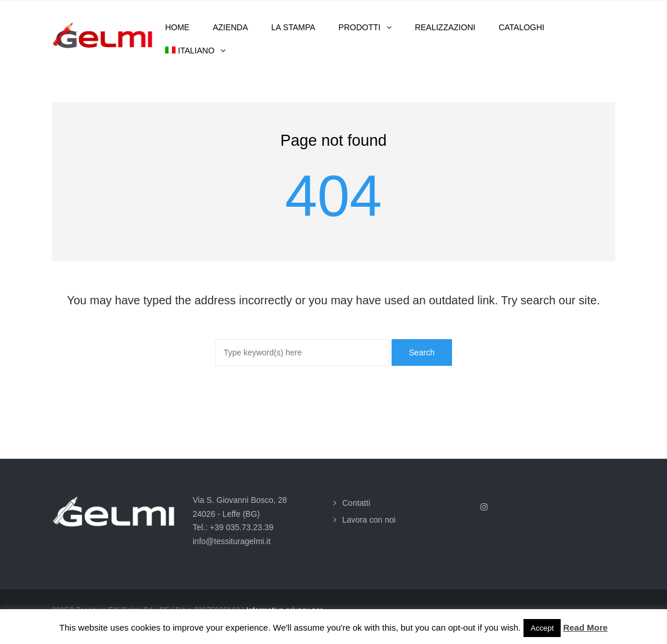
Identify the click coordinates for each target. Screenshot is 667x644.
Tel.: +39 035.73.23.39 (233, 527)
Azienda (230, 27)
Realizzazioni (445, 27)
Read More (585, 627)
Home (177, 27)
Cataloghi (521, 27)
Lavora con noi (369, 520)
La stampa (293, 27)
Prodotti (360, 27)
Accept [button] (542, 628)
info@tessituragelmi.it (232, 541)
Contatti (356, 503)
